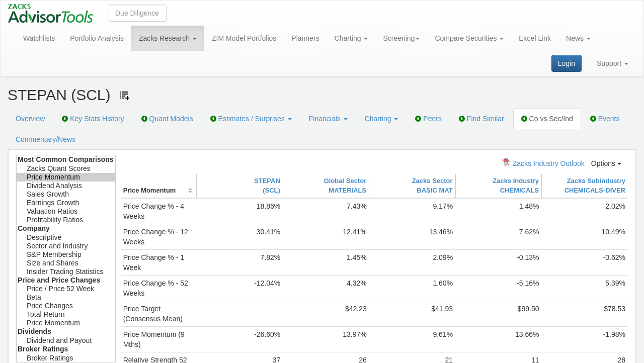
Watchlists (39, 38)
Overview (30, 119)
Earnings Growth (66, 203)
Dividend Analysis (66, 186)
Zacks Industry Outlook (544, 163)
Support (613, 63)
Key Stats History (93, 119)
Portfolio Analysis (97, 38)
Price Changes (66, 306)
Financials (328, 119)
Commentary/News (46, 139)
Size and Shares (66, 263)
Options (606, 163)
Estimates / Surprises (251, 119)
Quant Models (167, 119)
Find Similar (481, 119)
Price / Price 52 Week (66, 289)
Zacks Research (168, 38)
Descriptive (66, 238)
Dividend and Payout (66, 341)
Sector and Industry (66, 246)
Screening (401, 38)
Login (567, 63)
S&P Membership (66, 255)
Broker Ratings (66, 358)
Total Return (66, 314)
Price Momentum (66, 177)
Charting (351, 38)
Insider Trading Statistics (66, 272)
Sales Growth (66, 194)
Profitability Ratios (66, 220)
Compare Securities (469, 38)
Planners (305, 38)
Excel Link (535, 38)
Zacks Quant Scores (66, 169)
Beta (66, 297)
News (578, 38)
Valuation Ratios (66, 211)
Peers (428, 119)
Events (605, 119)
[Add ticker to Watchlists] (125, 96)
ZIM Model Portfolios (244, 38)
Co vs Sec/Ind (547, 119)
